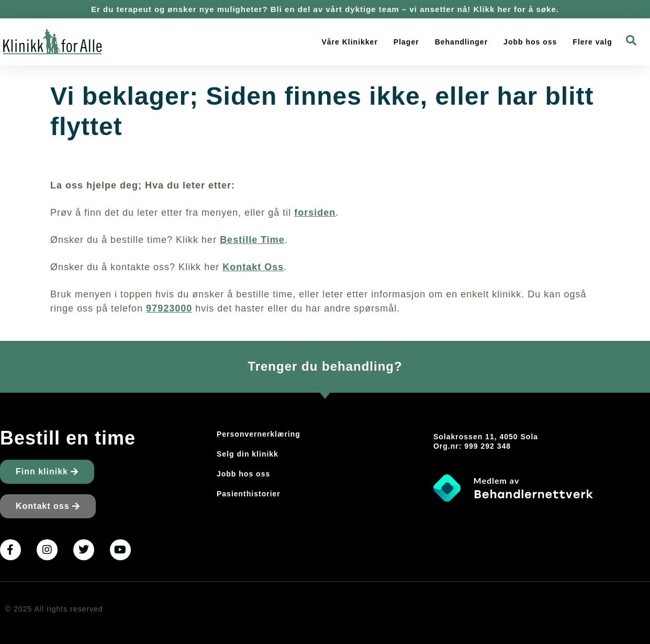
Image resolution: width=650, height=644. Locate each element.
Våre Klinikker (349, 42)
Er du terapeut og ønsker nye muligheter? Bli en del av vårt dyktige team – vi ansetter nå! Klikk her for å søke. (325, 9)
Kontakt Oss (253, 267)
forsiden (315, 213)
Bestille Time (252, 240)
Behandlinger (461, 42)
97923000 (169, 308)
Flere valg (592, 42)
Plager (406, 42)
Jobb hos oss (530, 42)
